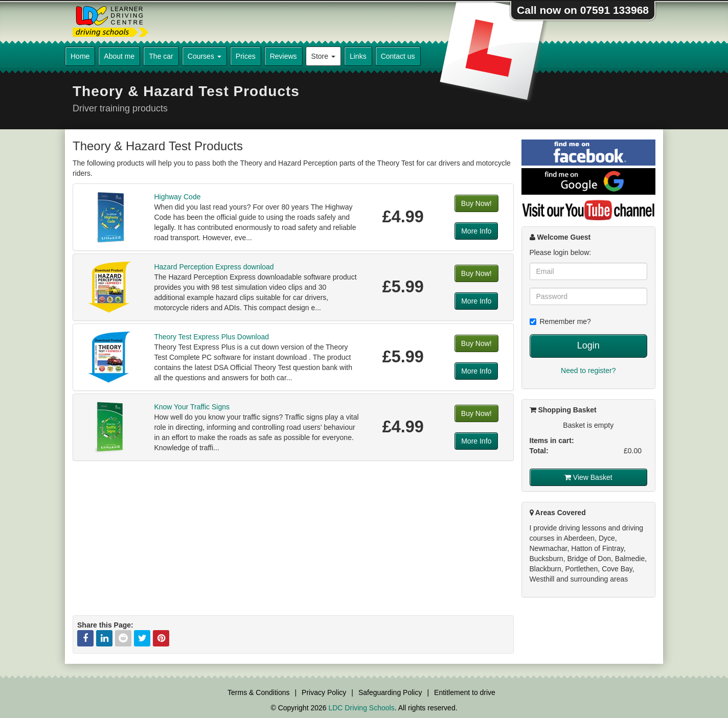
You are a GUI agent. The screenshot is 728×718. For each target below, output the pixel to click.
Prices (246, 56)
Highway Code (177, 197)
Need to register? (588, 370)
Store (323, 56)
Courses (204, 56)
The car (161, 56)
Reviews (283, 56)
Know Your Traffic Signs (192, 407)
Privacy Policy (324, 692)
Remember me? (560, 321)
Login (588, 345)
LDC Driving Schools (361, 708)
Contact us (398, 56)
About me (119, 56)
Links (358, 56)
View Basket (588, 477)
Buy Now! (476, 203)
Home (80, 56)
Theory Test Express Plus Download (211, 337)
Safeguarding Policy (390, 692)
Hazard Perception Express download (214, 267)
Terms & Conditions (258, 692)
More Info (476, 231)
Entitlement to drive (465, 692)
